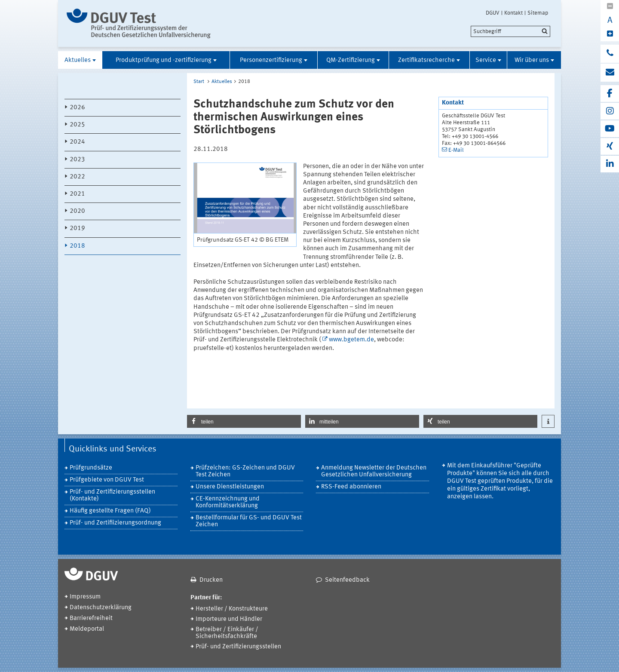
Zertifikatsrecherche (426, 60)
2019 (77, 229)
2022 (77, 177)
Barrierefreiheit (91, 618)
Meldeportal (87, 629)
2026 (77, 108)
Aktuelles (78, 60)
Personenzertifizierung (271, 60)
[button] (244, 421)
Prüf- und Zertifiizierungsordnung (115, 523)
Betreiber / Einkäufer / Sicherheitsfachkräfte (227, 633)
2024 (77, 142)
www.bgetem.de (351, 340)
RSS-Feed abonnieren (351, 487)
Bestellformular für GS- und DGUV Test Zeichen (249, 521)
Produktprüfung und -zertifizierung (164, 60)
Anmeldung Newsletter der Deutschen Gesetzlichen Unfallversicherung (374, 471)
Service (486, 60)
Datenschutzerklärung (101, 608)
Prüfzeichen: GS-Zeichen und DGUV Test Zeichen (245, 471)
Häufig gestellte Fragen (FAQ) (110, 511)
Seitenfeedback (347, 580)
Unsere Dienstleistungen (230, 487)
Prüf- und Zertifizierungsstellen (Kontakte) (112, 496)
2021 (77, 194)
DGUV (493, 13)
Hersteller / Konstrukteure (232, 609)
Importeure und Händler (229, 619)
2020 (77, 211)
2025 (77, 125)
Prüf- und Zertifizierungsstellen (238, 647)
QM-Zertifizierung (351, 60)
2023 (77, 160)
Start (199, 82)
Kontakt (513, 13)
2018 (77, 246)
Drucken (211, 580)
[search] (510, 31)
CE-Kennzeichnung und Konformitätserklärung (228, 502)
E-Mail (456, 150)
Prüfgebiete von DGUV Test (107, 480)
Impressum (85, 597)
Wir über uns (532, 60)
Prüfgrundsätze (91, 468)
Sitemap (538, 13)
